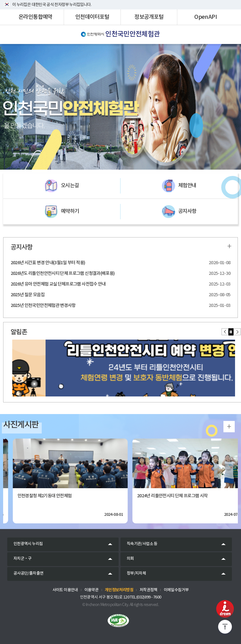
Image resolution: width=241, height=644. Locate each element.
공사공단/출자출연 (28, 573)
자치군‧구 (23, 559)
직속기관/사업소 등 (142, 544)
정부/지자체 (136, 573)
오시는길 (62, 186)
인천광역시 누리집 (28, 544)
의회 (130, 559)
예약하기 (62, 212)
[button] (225, 332)
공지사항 (179, 212)
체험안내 (179, 186)
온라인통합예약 (35, 17)
